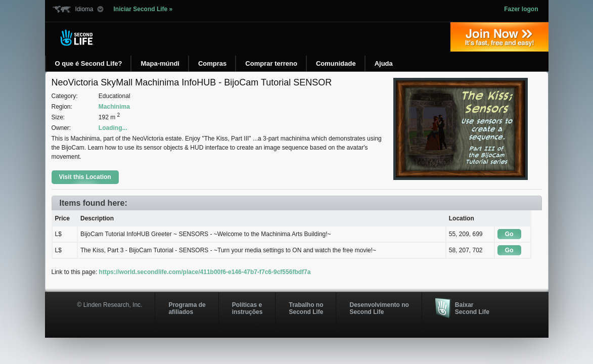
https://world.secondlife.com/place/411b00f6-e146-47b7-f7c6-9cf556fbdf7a (205, 272)
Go (509, 234)
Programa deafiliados (187, 308)
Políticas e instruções (247, 308)
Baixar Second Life (472, 308)
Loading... (113, 128)
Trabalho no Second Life (306, 308)
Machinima (114, 107)
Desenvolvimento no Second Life (379, 308)
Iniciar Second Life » (143, 9)
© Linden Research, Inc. (110, 305)
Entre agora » (499, 37)
